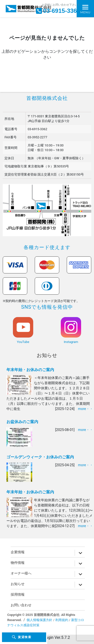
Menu (85, 12)
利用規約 (62, 620)
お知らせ (47, 355)
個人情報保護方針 (39, 620)
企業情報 (18, 552)
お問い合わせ (21, 605)
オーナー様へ (21, 573)
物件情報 (18, 563)
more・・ (85, 409)
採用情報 (18, 594)
